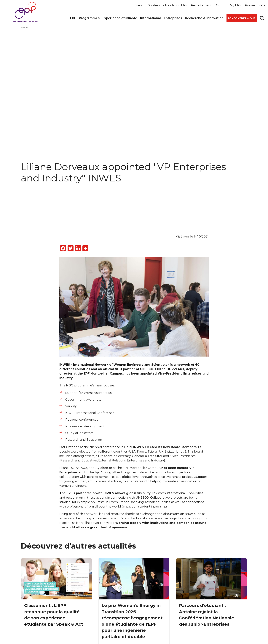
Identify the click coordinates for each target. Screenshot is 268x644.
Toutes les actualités (221, 574)
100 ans (137, 5)
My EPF (236, 5)
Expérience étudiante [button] (120, 18)
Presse (250, 5)
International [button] (150, 18)
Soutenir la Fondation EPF (168, 5)
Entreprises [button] (173, 18)
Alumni (221, 5)
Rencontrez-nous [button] (242, 18)
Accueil (25, 28)
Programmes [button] (89, 18)
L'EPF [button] (72, 18)
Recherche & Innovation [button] (204, 18)
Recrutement (201, 5)
